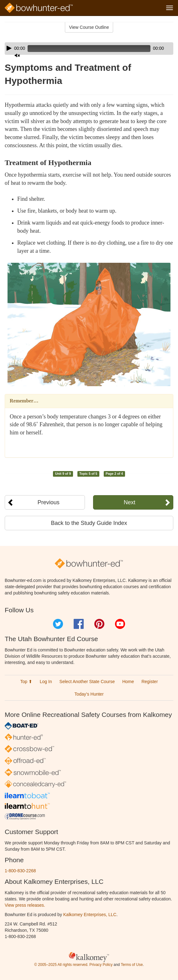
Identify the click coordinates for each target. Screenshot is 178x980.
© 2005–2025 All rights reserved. (61, 965)
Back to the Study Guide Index (89, 523)
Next (130, 502)
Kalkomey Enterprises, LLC (90, 915)
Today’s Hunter (89, 694)
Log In (46, 682)
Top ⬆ (26, 682)
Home (128, 682)
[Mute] (17, 55)
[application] (89, 49)
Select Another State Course (87, 682)
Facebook (79, 624)
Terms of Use (132, 965)
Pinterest (99, 624)
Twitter (58, 624)
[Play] (9, 48)
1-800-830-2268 (20, 871)
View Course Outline (89, 27)
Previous (49, 502)
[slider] (89, 49)
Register (149, 682)
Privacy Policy (101, 965)
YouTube (120, 624)
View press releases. (25, 905)
